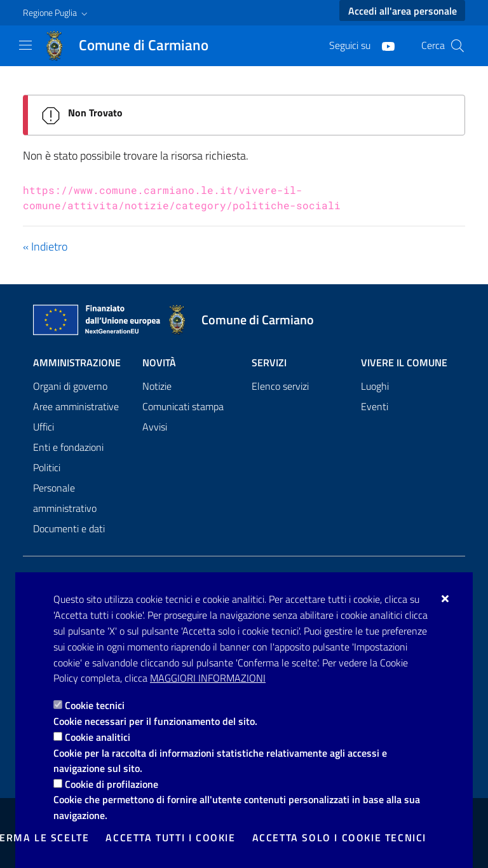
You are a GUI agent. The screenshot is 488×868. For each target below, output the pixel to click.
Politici (47, 467)
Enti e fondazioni (68, 447)
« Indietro (45, 246)
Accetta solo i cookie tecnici (339, 837)
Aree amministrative (76, 406)
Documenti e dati (69, 528)
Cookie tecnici (95, 705)
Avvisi (155, 427)
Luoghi (375, 386)
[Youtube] (383, 45)
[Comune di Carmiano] (133, 46)
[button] (57, 13)
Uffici (44, 427)
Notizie (157, 386)
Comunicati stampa (183, 406)
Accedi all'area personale (403, 11)
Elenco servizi (280, 386)
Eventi (375, 406)
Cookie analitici (98, 737)
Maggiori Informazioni (208, 678)
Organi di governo (70, 386)
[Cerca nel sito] (457, 46)
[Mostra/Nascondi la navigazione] (25, 45)
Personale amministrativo (65, 498)
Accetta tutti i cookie (170, 837)
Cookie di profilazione (112, 784)
